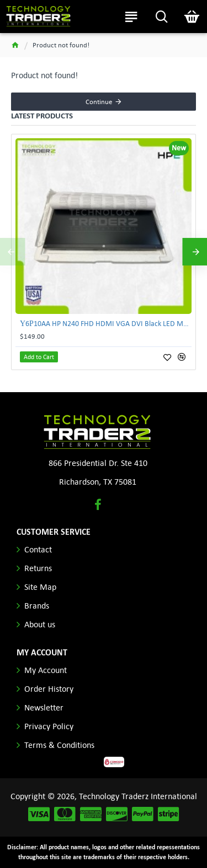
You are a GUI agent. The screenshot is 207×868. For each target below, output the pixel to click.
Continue (99, 102)
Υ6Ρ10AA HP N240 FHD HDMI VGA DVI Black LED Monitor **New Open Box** (106, 323)
